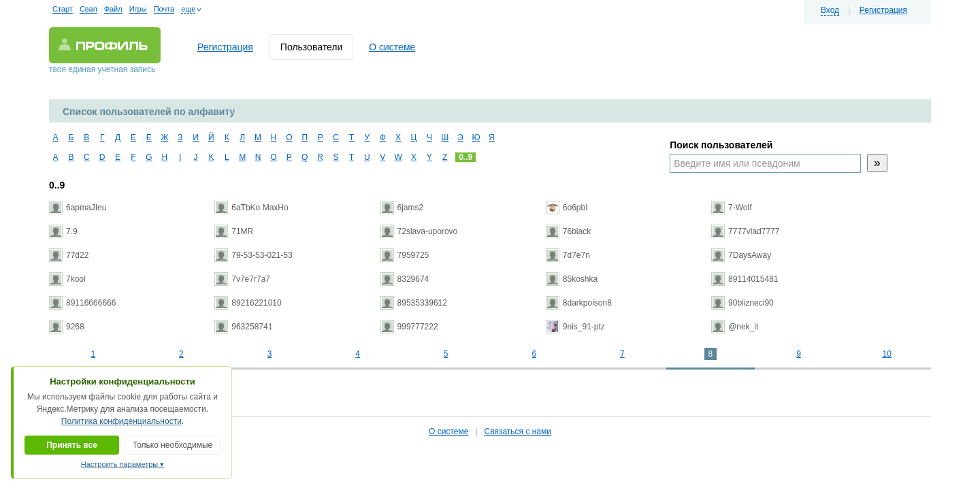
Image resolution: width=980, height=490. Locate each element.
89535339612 (414, 303)
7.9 (63, 231)
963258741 (243, 327)
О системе (392, 47)
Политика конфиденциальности (121, 421)
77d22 (69, 255)
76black (568, 231)
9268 (67, 327)
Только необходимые (173, 445)
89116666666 (82, 303)
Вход (830, 10)
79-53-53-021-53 (253, 255)
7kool (67, 279)
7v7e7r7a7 (242, 279)
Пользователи (311, 47)
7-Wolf (731, 208)
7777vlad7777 (745, 231)
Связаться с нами (517, 431)
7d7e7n (568, 255)
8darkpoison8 (579, 303)
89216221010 (248, 303)
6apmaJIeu (78, 208)
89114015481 (745, 279)
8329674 (405, 279)
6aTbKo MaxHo (251, 208)
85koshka (572, 279)
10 (886, 354)
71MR (234, 231)
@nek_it (735, 327)
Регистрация (883, 10)
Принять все (72, 445)
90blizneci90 (742, 303)
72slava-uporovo (419, 231)
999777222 (409, 327)
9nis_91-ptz (575, 327)
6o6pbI (567, 208)
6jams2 (402, 208)
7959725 (405, 255)
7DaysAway (741, 255)
